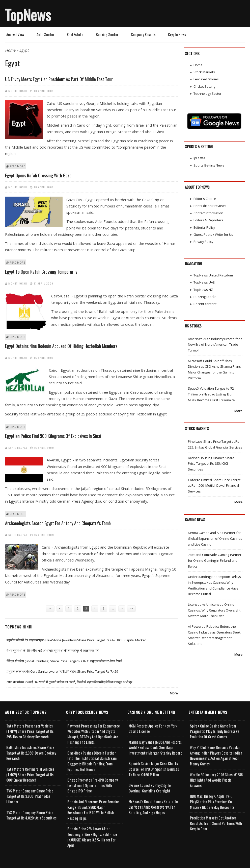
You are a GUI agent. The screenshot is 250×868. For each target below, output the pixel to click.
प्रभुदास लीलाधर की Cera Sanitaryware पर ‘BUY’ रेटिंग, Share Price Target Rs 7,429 (62, 671)
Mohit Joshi (18, 91)
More (174, 693)
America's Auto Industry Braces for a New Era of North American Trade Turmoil (215, 345)
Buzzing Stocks (205, 297)
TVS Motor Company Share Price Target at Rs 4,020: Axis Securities (31, 815)
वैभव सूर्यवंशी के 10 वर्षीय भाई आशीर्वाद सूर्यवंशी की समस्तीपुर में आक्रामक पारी (53, 650)
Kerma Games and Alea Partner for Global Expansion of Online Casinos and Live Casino (215, 538)
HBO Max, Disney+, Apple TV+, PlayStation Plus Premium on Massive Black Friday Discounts (212, 802)
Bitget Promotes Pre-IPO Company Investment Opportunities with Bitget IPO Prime (93, 785)
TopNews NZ (203, 290)
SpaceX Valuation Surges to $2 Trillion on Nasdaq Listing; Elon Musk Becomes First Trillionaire (211, 394)
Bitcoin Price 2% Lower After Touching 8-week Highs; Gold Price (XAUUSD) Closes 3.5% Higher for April (92, 837)
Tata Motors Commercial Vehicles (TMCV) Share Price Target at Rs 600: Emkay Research (30, 775)
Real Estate (75, 34)
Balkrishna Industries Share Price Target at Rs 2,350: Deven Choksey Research (31, 753)
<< (50, 608)
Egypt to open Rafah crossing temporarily (41, 272)
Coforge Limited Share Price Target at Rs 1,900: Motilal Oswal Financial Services (214, 486)
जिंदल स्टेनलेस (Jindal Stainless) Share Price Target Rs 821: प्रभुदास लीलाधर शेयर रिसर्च (64, 661)
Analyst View (15, 34)
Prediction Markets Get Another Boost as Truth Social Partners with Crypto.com (216, 823)
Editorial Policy (204, 227)
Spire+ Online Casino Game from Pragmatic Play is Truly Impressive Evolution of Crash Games (215, 731)
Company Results (143, 34)
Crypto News (177, 34)
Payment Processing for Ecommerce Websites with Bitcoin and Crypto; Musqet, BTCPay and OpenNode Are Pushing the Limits (94, 734)
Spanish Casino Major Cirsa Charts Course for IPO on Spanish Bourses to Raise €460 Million (154, 769)
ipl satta (199, 158)
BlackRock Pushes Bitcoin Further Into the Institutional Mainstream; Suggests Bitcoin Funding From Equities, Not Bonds (92, 761)
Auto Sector (45, 34)
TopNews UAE (204, 282)
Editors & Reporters (208, 220)
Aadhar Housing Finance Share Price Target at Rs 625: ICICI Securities (211, 464)
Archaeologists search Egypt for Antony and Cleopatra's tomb (58, 523)
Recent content (205, 304)
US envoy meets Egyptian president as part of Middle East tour (59, 79)
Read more (17, 166)
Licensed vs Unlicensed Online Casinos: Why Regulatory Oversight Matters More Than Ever (214, 610)
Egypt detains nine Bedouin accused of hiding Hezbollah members (61, 346)
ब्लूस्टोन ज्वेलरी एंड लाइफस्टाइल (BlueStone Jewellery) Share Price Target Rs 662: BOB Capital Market (76, 640)
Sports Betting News (209, 165)
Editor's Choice (205, 199)
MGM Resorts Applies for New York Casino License (153, 729)
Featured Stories (206, 79)
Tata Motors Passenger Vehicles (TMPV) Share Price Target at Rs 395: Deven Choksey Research (30, 731)
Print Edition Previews (210, 206)
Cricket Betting (204, 86)
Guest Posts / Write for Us (213, 234)
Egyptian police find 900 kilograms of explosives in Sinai (53, 436)
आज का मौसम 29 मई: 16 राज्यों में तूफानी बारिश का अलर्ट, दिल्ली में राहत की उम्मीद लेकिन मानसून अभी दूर (69, 682)
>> (131, 608)
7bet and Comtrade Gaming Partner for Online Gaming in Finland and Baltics (215, 560)
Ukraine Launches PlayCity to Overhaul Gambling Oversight (150, 788)
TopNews (28, 15)
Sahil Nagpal (18, 448)
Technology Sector (207, 93)
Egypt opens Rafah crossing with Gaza (38, 175)
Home (10, 50)
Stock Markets (204, 72)
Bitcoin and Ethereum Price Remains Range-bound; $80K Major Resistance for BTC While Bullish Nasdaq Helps (93, 810)
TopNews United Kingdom (213, 275)
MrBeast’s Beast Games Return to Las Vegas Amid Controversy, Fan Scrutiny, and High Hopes (153, 807)
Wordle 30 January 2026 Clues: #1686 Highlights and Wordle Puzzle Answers (216, 780)
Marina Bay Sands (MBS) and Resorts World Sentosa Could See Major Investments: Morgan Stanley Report (155, 747)
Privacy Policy (203, 242)
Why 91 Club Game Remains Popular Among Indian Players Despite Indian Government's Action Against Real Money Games (216, 756)
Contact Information (208, 213)
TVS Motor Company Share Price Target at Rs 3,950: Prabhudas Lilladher (30, 796)
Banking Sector (107, 34)
